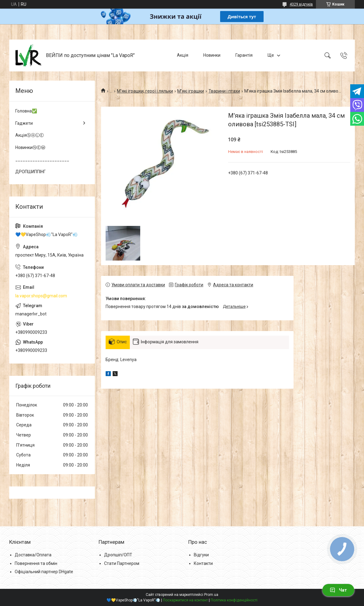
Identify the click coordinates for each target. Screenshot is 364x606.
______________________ (42, 159)
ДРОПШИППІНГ (30, 172)
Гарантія (244, 55)
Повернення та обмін (36, 563)
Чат (338, 590)
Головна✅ (26, 111)
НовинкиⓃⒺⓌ (30, 147)
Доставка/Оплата (33, 555)
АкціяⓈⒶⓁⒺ (30, 135)
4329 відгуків (301, 4)
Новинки (212, 55)
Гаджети (24, 123)
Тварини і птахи (224, 91)
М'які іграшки (191, 91)
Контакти (203, 563)
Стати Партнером (122, 563)
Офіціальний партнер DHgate (44, 572)
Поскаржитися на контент (185, 600)
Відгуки (201, 555)
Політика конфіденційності (234, 600)
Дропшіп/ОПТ (118, 555)
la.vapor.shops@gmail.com (41, 296)
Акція (183, 55)
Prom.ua (211, 595)
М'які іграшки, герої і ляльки (145, 91)
